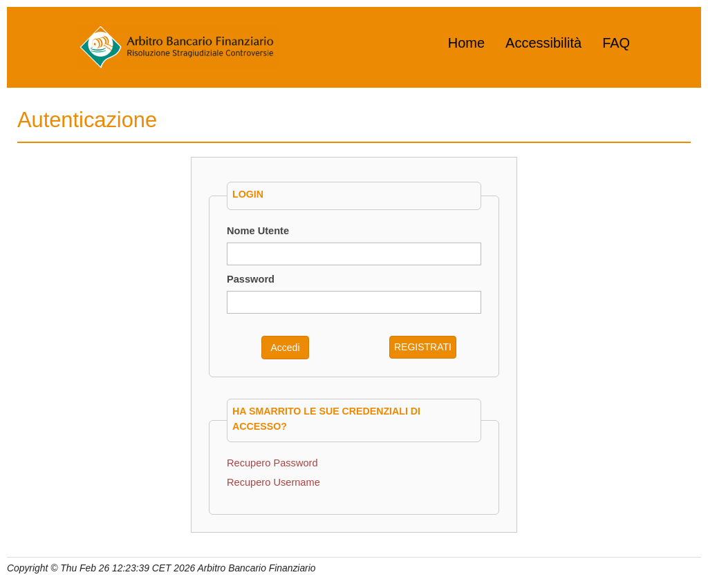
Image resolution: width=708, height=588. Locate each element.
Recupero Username (273, 482)
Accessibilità (543, 43)
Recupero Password (272, 463)
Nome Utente (258, 231)
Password (251, 279)
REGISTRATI (423, 347)
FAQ (616, 43)
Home (466, 43)
